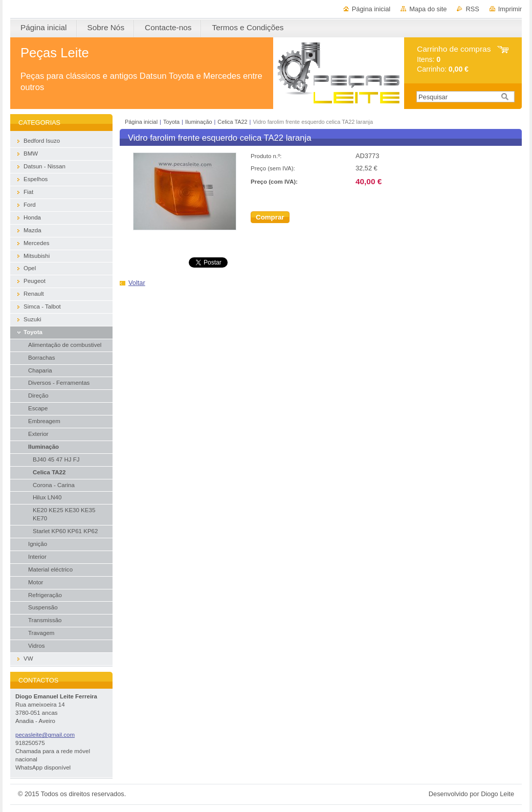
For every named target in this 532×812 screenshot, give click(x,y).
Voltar (137, 283)
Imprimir (510, 9)
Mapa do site (428, 9)
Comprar (270, 217)
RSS (472, 9)
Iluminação (199, 122)
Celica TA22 (232, 122)
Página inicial (371, 9)
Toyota (171, 122)
